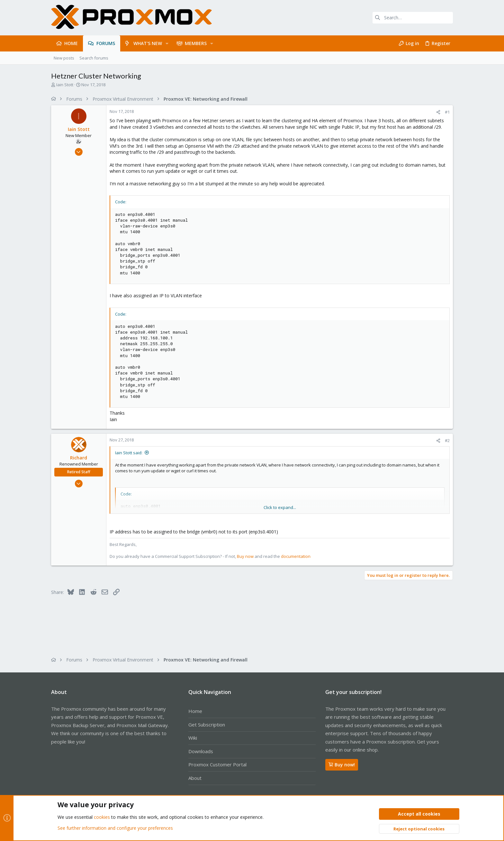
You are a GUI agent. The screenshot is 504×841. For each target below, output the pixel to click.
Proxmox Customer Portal (217, 764)
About (195, 778)
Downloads (201, 751)
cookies (102, 817)
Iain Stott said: (129, 453)
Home (195, 711)
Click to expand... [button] (280, 507)
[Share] (438, 112)
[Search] (413, 18)
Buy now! (342, 765)
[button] (167, 43)
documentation (296, 556)
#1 (447, 112)
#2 (447, 440)
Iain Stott (65, 85)
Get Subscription (207, 725)
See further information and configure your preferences (115, 828)
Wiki (193, 738)
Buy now (245, 556)
